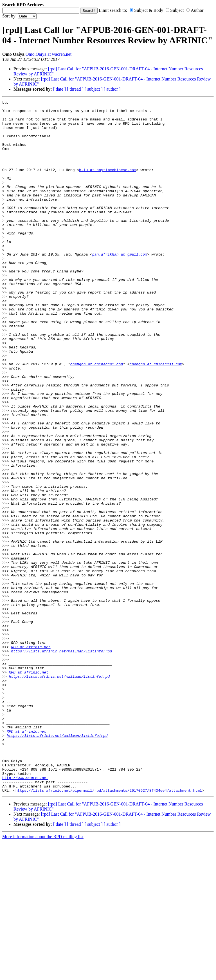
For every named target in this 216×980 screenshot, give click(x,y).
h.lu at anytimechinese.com (108, 184)
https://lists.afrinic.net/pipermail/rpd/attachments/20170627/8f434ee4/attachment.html (109, 929)
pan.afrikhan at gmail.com (120, 285)
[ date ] (59, 89)
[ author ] (112, 89)
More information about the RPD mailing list (43, 975)
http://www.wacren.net (25, 914)
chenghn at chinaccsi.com (97, 417)
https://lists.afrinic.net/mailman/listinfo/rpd (61, 762)
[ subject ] (94, 89)
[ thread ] (75, 89)
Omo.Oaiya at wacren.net (49, 54)
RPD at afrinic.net (31, 757)
